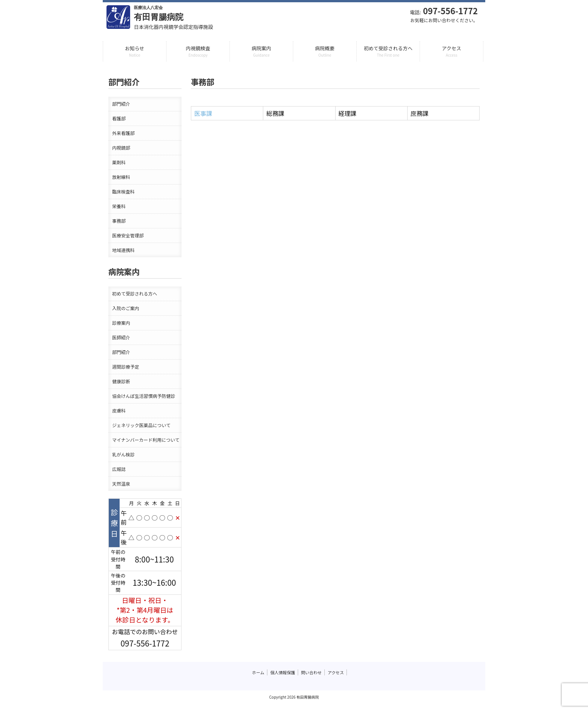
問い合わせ (311, 672)
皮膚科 (119, 410)
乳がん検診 (123, 454)
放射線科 (121, 177)
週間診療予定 (126, 367)
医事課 (203, 113)
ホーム (258, 672)
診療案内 (121, 323)
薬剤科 (119, 162)
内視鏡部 (121, 148)
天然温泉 (121, 484)
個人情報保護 (283, 672)
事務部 (119, 221)
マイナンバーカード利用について (146, 440)
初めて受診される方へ (135, 293)
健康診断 (121, 381)
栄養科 (119, 206)
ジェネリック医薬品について (141, 425)
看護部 (119, 118)
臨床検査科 (123, 191)
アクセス (336, 672)
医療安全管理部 (128, 235)
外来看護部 (123, 133)
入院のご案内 (126, 308)
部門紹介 (121, 104)
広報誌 (119, 469)
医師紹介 (121, 337)
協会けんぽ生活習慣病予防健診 (144, 396)
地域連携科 (123, 250)
